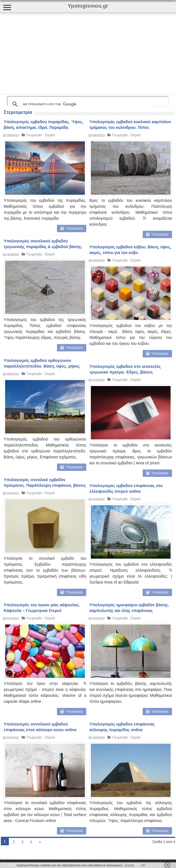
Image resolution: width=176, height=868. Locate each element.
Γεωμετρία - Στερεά (41, 135)
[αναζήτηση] (87, 104)
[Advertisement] (67, 53)
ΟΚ (143, 865)
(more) (129, 865)
